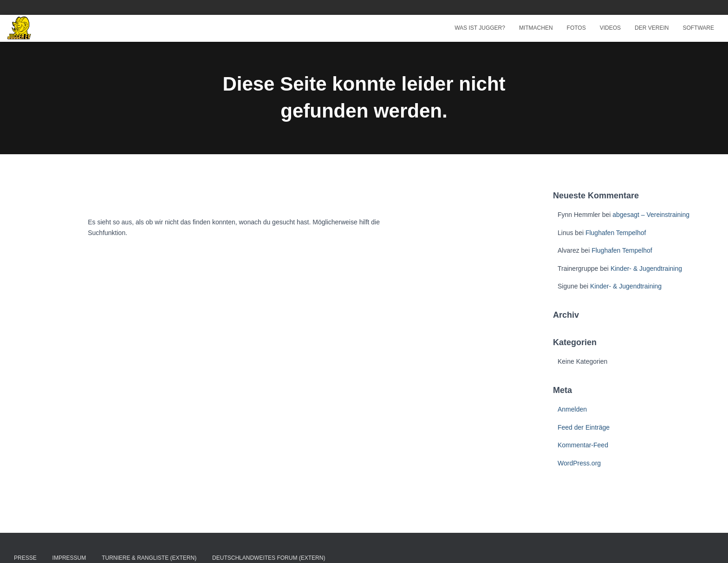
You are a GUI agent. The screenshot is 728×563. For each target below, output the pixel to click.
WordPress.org (579, 463)
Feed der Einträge (584, 427)
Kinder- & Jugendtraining (646, 268)
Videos (610, 28)
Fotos (576, 28)
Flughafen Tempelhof (616, 233)
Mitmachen (536, 28)
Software (698, 28)
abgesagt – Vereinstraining (651, 215)
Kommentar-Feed (583, 445)
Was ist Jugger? (480, 28)
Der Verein (652, 28)
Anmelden (572, 409)
